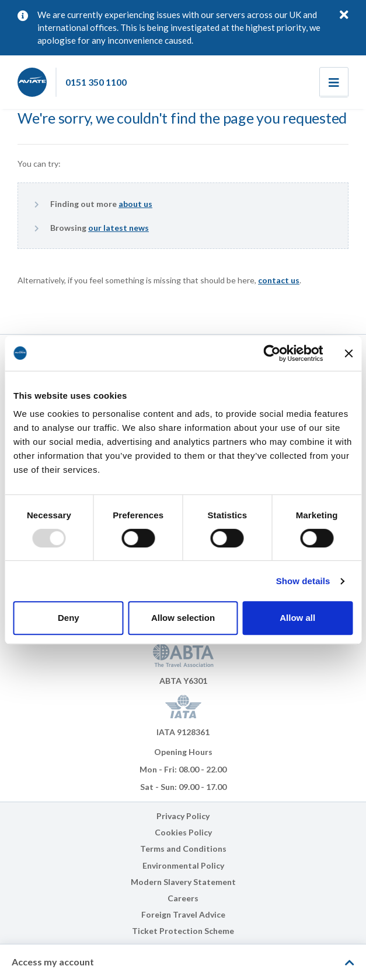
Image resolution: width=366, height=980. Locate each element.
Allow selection (183, 618)
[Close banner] (348, 353)
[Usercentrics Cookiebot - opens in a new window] (272, 353)
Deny (69, 618)
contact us (279, 280)
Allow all (297, 618)
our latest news (118, 228)
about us (135, 204)
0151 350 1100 (96, 82)
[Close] (344, 14)
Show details (303, 581)
